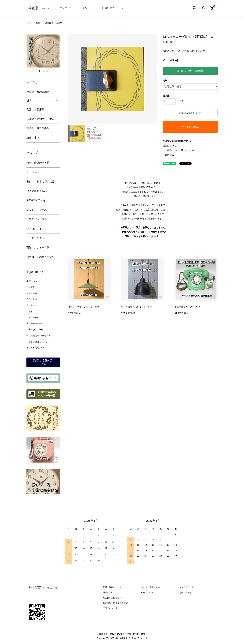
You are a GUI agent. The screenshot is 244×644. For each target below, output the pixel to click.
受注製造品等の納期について (40, 336)
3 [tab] (47, 71)
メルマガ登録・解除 (150, 587)
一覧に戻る (168, 155)
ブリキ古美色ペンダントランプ (137, 307)
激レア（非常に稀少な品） (42, 182)
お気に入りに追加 (190, 113)
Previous (73, 79)
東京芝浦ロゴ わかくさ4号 (188, 307)
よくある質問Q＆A (35, 348)
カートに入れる (190, 127)
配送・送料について (112, 587)
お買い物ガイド (111, 8)
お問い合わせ (33, 318)
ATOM (150, 593)
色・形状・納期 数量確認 (190, 71)
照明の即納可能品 (37, 191)
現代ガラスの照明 (54, 23)
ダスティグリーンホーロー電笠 (84, 307)
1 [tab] (39, 71)
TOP (29, 23)
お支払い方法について (113, 598)
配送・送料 (32, 293)
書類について (33, 281)
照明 (38, 23)
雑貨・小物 (33, 138)
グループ (87, 8)
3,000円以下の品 (36, 200)
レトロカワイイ (35, 229)
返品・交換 (32, 299)
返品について (169, 146)
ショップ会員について (37, 342)
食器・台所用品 (35, 109)
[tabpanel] (43, 51)
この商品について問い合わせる (178, 150)
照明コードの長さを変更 (40, 257)
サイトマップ (33, 311)
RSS (143, 593)
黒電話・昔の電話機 (38, 92)
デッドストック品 (37, 210)
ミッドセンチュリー (38, 238)
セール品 (32, 172)
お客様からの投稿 (35, 330)
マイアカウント (187, 587)
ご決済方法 (32, 287)
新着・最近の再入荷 (38, 163)
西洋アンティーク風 (38, 247)
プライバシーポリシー (113, 608)
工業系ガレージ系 (37, 219)
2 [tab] (43, 71)
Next (152, 79)
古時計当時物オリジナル (40, 119)
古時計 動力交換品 (38, 128)
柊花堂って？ (33, 305)
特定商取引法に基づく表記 (115, 603)
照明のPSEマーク (35, 323)
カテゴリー (66, 8)
